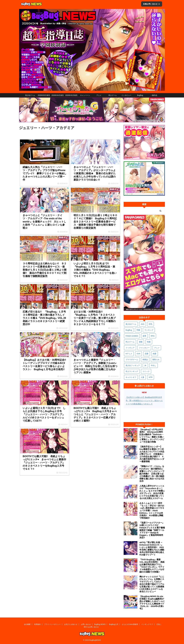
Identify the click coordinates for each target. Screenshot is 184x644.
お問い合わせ (86, 624)
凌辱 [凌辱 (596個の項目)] (144, 336)
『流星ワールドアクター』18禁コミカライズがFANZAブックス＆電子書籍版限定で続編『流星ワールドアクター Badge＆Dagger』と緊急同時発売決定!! (152, 530)
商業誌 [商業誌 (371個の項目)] (145, 360)
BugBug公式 (114, 624)
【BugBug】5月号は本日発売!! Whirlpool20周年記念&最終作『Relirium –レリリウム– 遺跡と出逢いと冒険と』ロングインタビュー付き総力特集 (152, 436)
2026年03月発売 (71, 95)
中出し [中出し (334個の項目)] (154, 365)
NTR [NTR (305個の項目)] (151, 377)
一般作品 (154, 95)
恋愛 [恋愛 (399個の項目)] (147, 354)
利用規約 (37, 624)
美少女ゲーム (30, 95)
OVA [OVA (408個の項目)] (139, 354)
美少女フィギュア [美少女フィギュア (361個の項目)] (133, 365)
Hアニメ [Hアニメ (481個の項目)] (129, 354)
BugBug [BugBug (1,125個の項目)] (129, 330)
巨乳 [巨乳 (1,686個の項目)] (151, 324)
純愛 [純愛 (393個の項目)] (155, 354)
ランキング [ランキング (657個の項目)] (149, 330)
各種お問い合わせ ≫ (152, 4)
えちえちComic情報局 (130, 624)
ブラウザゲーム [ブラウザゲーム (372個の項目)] (132, 360)
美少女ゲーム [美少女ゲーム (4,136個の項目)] (131, 324)
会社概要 (27, 624)
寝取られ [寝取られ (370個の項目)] (156, 360)
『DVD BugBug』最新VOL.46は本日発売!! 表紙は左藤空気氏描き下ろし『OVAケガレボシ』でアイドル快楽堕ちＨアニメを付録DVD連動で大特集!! (152, 566)
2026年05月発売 (44, 95)
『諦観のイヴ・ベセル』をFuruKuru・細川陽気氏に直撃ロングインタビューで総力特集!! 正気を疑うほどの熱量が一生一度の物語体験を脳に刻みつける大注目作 (152, 474)
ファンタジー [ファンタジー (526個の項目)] (144, 348)
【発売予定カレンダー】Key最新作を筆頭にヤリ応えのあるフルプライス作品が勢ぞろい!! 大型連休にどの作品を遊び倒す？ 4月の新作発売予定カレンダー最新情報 (152, 454)
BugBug (140, 95)
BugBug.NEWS (100, 624)
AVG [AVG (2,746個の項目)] (143, 324)
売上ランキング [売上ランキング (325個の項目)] (132, 371)
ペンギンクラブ (147, 624)
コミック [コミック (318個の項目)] (146, 371)
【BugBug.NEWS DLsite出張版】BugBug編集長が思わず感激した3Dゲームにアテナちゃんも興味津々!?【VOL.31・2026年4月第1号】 (152, 602)
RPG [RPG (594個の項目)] (153, 336)
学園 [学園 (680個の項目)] (138, 330)
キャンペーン (85, 95)
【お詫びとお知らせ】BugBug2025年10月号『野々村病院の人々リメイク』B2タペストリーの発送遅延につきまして (144, 401)
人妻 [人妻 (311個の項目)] (142, 377)
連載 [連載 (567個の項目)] (141, 342)
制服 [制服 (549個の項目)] (149, 342)
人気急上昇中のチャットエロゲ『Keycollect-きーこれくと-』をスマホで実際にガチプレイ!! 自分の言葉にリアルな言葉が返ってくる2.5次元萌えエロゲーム (152, 492)
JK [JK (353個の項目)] (145, 365)
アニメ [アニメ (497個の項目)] (157, 348)
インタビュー (126, 95)
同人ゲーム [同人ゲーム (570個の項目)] (130, 342)
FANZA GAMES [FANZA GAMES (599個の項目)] (132, 336)
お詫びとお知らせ (71, 624)
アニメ (99, 95)
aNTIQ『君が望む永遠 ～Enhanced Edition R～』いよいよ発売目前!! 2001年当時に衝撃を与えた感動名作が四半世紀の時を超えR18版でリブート (152, 548)
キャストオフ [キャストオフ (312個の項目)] (131, 377)
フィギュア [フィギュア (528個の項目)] (130, 348)
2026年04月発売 (57, 95)
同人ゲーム (113, 95)
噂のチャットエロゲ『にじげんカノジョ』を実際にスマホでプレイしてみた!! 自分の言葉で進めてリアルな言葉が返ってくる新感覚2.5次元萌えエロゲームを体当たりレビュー (152, 584)
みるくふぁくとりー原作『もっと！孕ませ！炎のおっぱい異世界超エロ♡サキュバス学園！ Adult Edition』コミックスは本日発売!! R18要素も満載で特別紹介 (152, 510)
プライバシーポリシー (52, 624)
